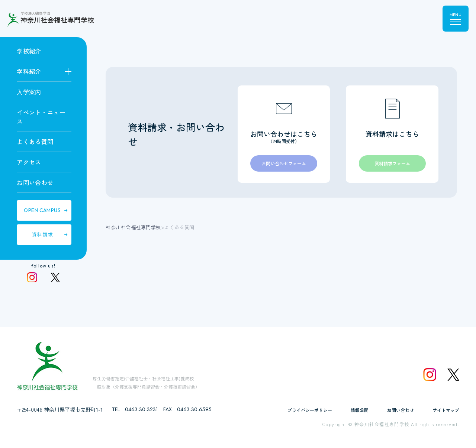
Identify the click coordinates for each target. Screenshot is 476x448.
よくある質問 (35, 142)
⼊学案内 (29, 92)
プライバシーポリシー (310, 410)
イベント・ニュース (41, 117)
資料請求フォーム (392, 164)
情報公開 (360, 410)
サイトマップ (446, 410)
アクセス (29, 162)
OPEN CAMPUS (42, 210)
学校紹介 (29, 51)
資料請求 (42, 234)
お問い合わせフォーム (284, 164)
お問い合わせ (35, 182)
